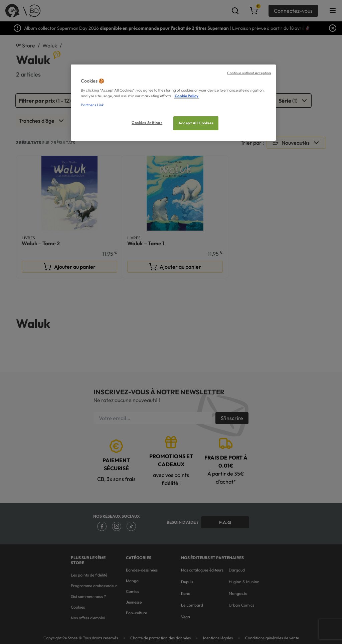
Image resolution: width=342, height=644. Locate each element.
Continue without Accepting (249, 73)
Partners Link (92, 105)
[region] (173, 103)
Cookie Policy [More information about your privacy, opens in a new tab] (187, 96)
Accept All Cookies (196, 123)
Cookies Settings (147, 123)
